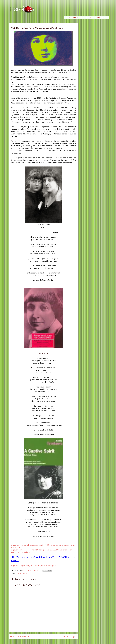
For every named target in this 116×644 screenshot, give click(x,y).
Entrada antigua (70, 636)
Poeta (20, 573)
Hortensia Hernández (30, 570)
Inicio (46, 636)
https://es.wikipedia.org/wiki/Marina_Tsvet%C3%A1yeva (33, 565)
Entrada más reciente (19, 636)
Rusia (25, 573)
